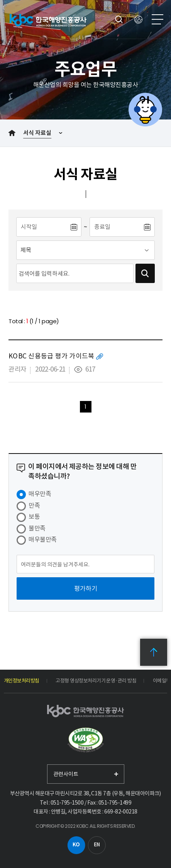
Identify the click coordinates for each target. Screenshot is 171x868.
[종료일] (116, 227)
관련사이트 (66, 774)
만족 (34, 505)
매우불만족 (42, 539)
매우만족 (40, 494)
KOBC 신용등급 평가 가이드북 (51, 356)
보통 (34, 517)
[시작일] (43, 227)
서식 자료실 (37, 133)
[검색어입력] (75, 273)
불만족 (37, 528)
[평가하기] (85, 588)
